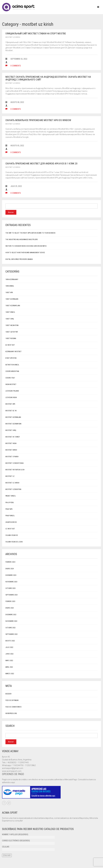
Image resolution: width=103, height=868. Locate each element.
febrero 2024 (10, 562)
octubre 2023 (10, 588)
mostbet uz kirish (13, 37)
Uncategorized (11, 522)
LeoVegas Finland (12, 391)
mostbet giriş (11, 430)
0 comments (13, 66)
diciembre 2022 (11, 615)
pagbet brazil (11, 496)
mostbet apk (10, 404)
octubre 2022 (10, 628)
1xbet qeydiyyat (12, 332)
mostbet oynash (12, 457)
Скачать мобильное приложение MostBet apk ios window (38, 120)
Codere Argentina (12, 371)
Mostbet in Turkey (13, 437)
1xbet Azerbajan (12, 299)
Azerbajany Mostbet (13, 352)
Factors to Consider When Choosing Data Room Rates (26, 246)
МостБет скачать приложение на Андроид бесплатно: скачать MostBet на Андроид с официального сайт (48, 78)
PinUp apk (9, 509)
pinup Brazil (10, 516)
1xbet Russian (11, 338)
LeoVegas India (11, 397)
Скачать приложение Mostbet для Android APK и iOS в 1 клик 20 (41, 163)
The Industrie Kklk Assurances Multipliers (22, 239)
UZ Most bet (10, 529)
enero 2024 (10, 569)
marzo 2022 (10, 674)
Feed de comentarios (13, 707)
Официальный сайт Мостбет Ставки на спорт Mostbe (36, 33)
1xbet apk (9, 293)
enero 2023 (10, 608)
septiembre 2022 (12, 634)
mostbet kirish (11, 450)
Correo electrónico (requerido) (28, 842)
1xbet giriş (10, 319)
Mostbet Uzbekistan (13, 489)
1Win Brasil (10, 286)
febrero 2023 (10, 601)
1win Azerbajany (12, 279)
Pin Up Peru (10, 503)
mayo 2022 (9, 661)
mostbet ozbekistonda (14, 463)
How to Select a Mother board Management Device (25, 253)
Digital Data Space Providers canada (19, 259)
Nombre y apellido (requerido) (28, 836)
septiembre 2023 (12, 595)
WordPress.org (11, 713)
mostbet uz (10, 476)
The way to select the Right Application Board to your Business (30, 233)
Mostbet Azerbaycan (13, 424)
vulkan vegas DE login (14, 542)
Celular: (28, 848)
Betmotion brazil (12, 365)
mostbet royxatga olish (15, 470)
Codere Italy (10, 378)
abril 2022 (9, 667)
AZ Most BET (10, 345)
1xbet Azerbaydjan (13, 306)
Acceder (8, 694)
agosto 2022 (10, 641)
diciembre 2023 (11, 575)
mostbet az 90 (11, 411)
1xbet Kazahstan (12, 325)
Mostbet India (11, 443)
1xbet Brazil (10, 312)
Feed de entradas (12, 700)
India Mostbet (11, 384)
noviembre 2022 (11, 621)
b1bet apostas (11, 358)
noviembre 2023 (11, 582)
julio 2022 (9, 647)
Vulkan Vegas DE (12, 535)
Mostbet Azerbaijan (13, 417)
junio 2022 (9, 654)
